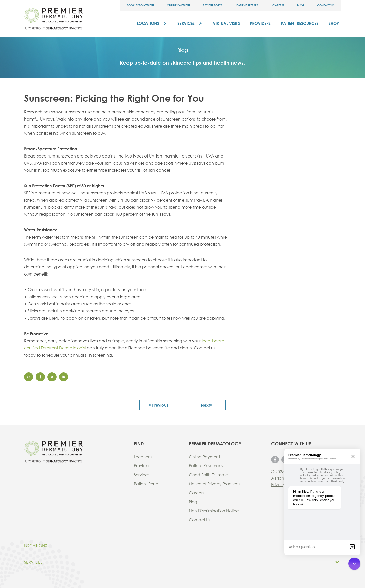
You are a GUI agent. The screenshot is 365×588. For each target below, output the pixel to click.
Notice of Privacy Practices (214, 484)
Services (186, 23)
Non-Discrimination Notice (214, 511)
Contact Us (326, 5)
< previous (158, 405)
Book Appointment (140, 5)
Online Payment (178, 5)
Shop (334, 23)
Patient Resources (300, 23)
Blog (301, 5)
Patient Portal (213, 5)
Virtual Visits (226, 23)
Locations (148, 23)
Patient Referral (248, 5)
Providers (260, 23)
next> (207, 405)
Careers (278, 5)
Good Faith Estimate (208, 475)
